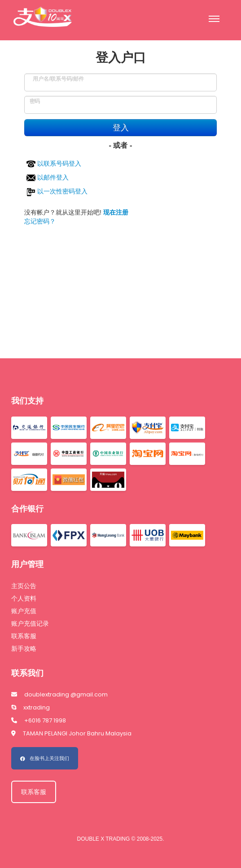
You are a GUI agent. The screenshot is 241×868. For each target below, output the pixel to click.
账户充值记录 (30, 623)
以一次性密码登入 (57, 191)
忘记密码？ (40, 221)
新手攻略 (24, 649)
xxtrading (31, 707)
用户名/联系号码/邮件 (58, 76)
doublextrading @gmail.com (59, 694)
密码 (35, 99)
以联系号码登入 (54, 163)
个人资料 (24, 598)
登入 (121, 128)
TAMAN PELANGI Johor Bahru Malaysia (71, 733)
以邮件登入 (48, 177)
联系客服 (24, 636)
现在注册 (116, 212)
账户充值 (24, 611)
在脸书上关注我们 (45, 758)
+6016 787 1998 (39, 720)
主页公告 (24, 586)
